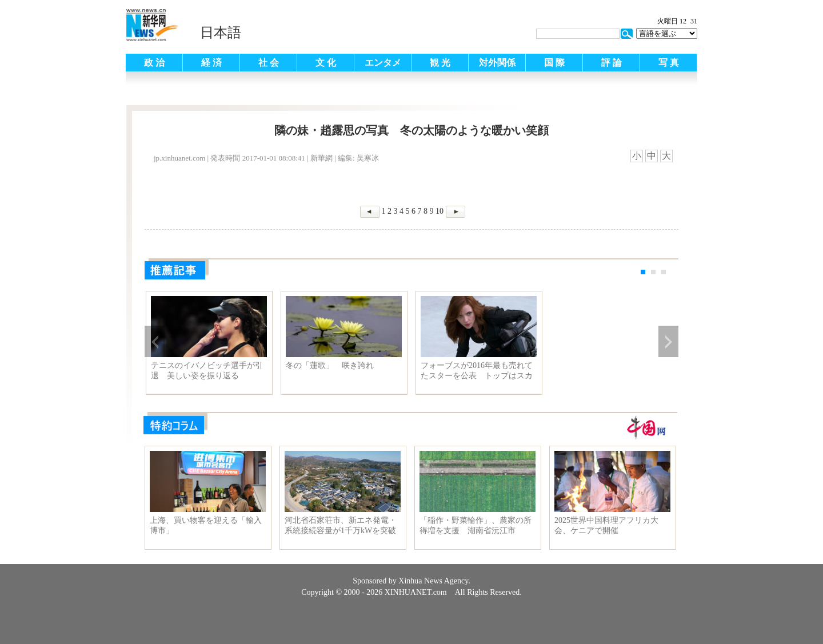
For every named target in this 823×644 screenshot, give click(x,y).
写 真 (669, 63)
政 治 (154, 63)
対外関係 (497, 63)
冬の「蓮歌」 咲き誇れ (330, 365)
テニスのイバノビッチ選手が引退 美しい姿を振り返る (207, 371)
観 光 (440, 63)
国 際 (554, 63)
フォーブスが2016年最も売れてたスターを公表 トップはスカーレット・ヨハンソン (477, 371)
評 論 (612, 63)
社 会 (269, 63)
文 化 (326, 63)
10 (440, 211)
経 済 (211, 63)
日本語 (221, 33)
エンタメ (383, 63)
